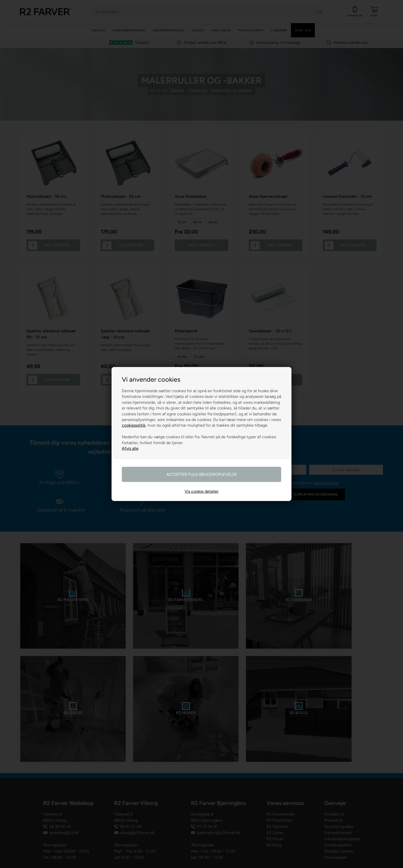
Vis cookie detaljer (201, 491)
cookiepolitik (134, 425)
